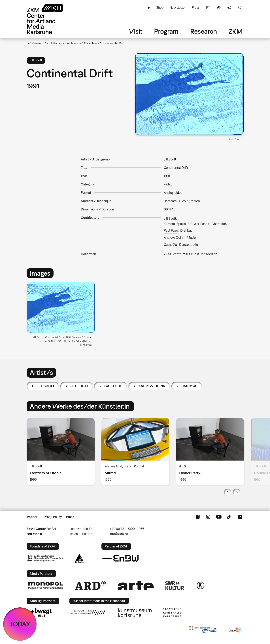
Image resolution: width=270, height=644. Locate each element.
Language (229, 8)
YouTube (219, 517)
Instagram (208, 517)
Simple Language (208, 8)
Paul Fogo (171, 230)
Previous (228, 492)
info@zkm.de (119, 534)
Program (166, 31)
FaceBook (198, 517)
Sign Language (219, 8)
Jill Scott (170, 218)
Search (240, 8)
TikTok (229, 517)
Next (237, 492)
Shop (160, 8)
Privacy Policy (52, 517)
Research (204, 31)
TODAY (20, 624)
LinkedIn (240, 517)
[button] (189, 94)
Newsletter (178, 8)
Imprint (32, 517)
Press (196, 8)
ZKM (236, 31)
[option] (62, 315)
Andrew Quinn (174, 238)
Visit (136, 31)
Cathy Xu (170, 245)
